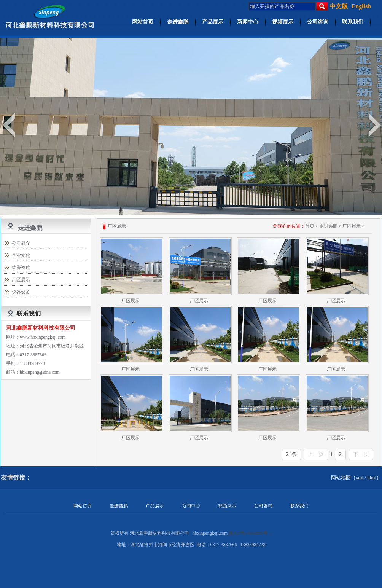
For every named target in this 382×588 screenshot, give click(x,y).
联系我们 (353, 22)
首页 (310, 226)
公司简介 (21, 243)
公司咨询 (318, 22)
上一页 (316, 454)
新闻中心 (248, 22)
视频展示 (283, 22)
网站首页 (143, 22)
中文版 (339, 6)
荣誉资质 (21, 268)
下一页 (361, 454)
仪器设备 (21, 292)
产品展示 (213, 22)
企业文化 (21, 255)
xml (360, 477)
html (372, 477)
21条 (291, 454)
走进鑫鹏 (178, 22)
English (361, 6)
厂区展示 (21, 280)
